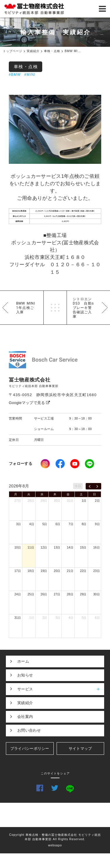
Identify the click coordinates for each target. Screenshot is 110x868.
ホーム (23, 661)
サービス (61, 689)
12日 (44, 548)
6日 (58, 524)
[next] (97, 486)
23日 (97, 571)
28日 (31, 501)
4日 (32, 524)
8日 (84, 524)
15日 (83, 548)
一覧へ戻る (55, 308)
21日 (70, 571)
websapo (55, 845)
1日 (84, 501)
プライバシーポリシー (30, 748)
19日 (44, 571)
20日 (57, 571)
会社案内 (25, 717)
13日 (57, 548)
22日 (83, 571)
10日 (18, 548)
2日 (97, 501)
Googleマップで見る (29, 403)
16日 (97, 548)
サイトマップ (80, 748)
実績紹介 (25, 703)
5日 (45, 524)
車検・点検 (26, 67)
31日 (70, 501)
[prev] (90, 486)
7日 (71, 524)
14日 (70, 548)
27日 (18, 501)
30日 (57, 501)
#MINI (30, 75)
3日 (18, 524)
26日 (44, 594)
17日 (18, 571)
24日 (18, 594)
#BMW (15, 75)
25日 (31, 594)
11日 (31, 548)
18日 (31, 571)
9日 (97, 524)
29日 (44, 501)
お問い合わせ (29, 730)
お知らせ (25, 675)
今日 (78, 486)
